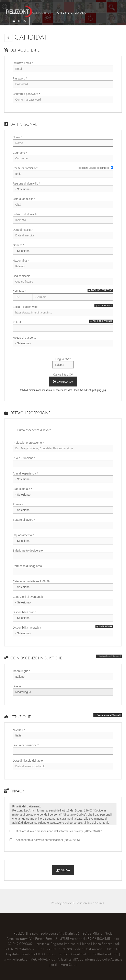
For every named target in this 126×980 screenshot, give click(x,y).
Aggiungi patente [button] (101, 321)
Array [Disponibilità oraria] (63, 618)
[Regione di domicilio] (63, 189)
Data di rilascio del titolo (28, 761)
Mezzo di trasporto (24, 338)
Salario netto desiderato (28, 551)
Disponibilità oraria (24, 612)
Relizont (19, 13)
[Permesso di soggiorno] (63, 572)
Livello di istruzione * (26, 745)
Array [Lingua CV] (63, 365)
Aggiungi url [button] (104, 306)
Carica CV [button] (63, 382)
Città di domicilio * (24, 199)
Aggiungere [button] (104, 627)
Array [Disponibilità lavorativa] (63, 633)
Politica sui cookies (90, 903)
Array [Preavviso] (63, 510)
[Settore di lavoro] (63, 525)
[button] (8, 38)
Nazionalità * (21, 261)
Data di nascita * (23, 230)
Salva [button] (63, 870)
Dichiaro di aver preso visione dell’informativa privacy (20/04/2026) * (58, 831)
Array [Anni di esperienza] (63, 479)
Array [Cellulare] (23, 297)
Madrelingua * (21, 671)
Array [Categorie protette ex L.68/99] (63, 587)
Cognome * (20, 153)
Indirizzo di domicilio (25, 214)
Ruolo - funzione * (24, 458)
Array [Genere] (63, 251)
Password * (20, 78)
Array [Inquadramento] (63, 541)
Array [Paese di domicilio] (63, 174)
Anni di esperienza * (25, 473)
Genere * (18, 245)
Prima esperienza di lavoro (34, 430)
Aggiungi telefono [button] (100, 290)
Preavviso (19, 504)
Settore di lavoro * (24, 520)
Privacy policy (61, 903)
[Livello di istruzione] (63, 751)
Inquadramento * (23, 535)
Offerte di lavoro (72, 13)
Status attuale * (22, 489)
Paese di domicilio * (25, 168)
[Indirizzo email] (63, 69)
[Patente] (63, 328)
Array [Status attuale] (63, 495)
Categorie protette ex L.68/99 (31, 581)
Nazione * (19, 730)
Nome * (17, 137)
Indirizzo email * (23, 63)
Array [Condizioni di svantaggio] (63, 602)
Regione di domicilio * (26, 184)
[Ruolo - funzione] (63, 464)
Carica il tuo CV (63, 375)
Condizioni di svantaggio (28, 597)
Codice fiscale (21, 276)
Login (20, 21)
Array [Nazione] (63, 735)
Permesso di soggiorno (27, 566)
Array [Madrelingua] (63, 677)
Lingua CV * (63, 359)
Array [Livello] (63, 692)
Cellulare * (19, 291)
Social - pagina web (25, 307)
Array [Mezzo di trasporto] (63, 343)
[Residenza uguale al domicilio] (112, 167)
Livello (17, 686)
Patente (18, 322)
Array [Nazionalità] (63, 266)
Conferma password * (26, 94)
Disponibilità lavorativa (27, 628)
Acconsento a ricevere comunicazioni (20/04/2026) (47, 840)
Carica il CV (42, 13)
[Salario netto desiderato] (63, 556)
